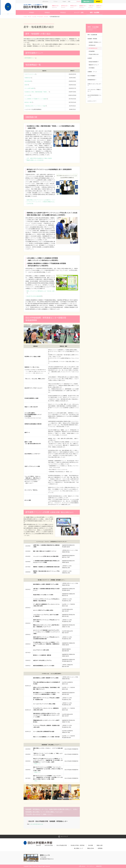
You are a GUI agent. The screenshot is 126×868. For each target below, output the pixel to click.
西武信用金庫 (28, 81)
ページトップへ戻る (99, 863)
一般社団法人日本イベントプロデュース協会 (35, 106)
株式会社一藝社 (28, 102)
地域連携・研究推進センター (95, 42)
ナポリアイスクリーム (30, 74)
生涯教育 (90, 58)
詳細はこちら (37, 764)
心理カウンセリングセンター (94, 84)
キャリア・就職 (79, 12)
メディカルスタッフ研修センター (94, 90)
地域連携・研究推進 (43, 17)
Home (25, 17)
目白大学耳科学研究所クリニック (94, 96)
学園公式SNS (91, 848)
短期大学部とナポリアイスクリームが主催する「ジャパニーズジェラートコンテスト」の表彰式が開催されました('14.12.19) (41, 202)
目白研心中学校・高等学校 (78, 845)
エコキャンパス (91, 101)
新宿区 (26, 85)
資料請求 (98, 1)
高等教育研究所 (91, 80)
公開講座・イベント (92, 72)
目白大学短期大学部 (62, 845)
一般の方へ (91, 7)
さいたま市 (27, 95)
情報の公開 (100, 845)
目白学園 (90, 845)
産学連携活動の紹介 (93, 48)
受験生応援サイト (88, 1)
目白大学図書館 (91, 76)
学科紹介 (47, 12)
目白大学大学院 (49, 845)
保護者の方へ (83, 7)
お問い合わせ (45, 1)
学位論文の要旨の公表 (94, 54)
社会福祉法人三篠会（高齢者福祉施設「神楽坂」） (37, 92)
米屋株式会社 (28, 78)
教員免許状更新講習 (93, 62)
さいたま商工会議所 (29, 88)
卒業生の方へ (74, 7)
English (64, 1)
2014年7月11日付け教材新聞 (35, 296)
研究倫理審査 (92, 51)
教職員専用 (99, 866)
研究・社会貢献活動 (92, 35)
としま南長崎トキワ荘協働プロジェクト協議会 (36, 99)
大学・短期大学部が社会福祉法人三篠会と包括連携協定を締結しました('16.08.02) (39, 159)
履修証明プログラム (93, 65)
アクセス (55, 1)
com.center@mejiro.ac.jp (37, 824)
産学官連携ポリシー (31, 58)
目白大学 (38, 845)
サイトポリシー (91, 866)
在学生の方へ (65, 7)
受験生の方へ (56, 7)
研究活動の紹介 (92, 45)
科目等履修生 (92, 68)
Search (79, 1)
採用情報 (100, 848)
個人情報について (79, 848)
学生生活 (63, 12)
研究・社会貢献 (95, 12)
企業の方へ (99, 7)
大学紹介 (31, 12)
